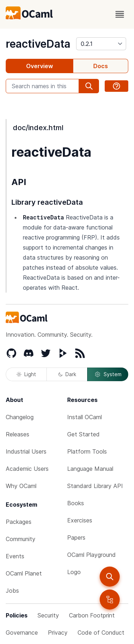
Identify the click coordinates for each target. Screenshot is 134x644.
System (108, 374)
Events (15, 556)
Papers (76, 538)
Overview (39, 66)
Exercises (80, 520)
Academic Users (27, 469)
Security (48, 615)
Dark (67, 374)
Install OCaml (85, 417)
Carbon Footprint (92, 615)
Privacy (58, 633)
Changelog (20, 417)
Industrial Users (26, 451)
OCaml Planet (24, 573)
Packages (19, 522)
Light (26, 374)
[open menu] (120, 14)
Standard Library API (95, 486)
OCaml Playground (91, 555)
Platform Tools (87, 451)
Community (21, 539)
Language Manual (90, 469)
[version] (101, 44)
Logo (74, 572)
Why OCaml (21, 486)
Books (76, 503)
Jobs (12, 591)
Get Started (83, 434)
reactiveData (38, 44)
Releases (18, 434)
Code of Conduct (101, 633)
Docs (101, 66)
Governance (22, 633)
